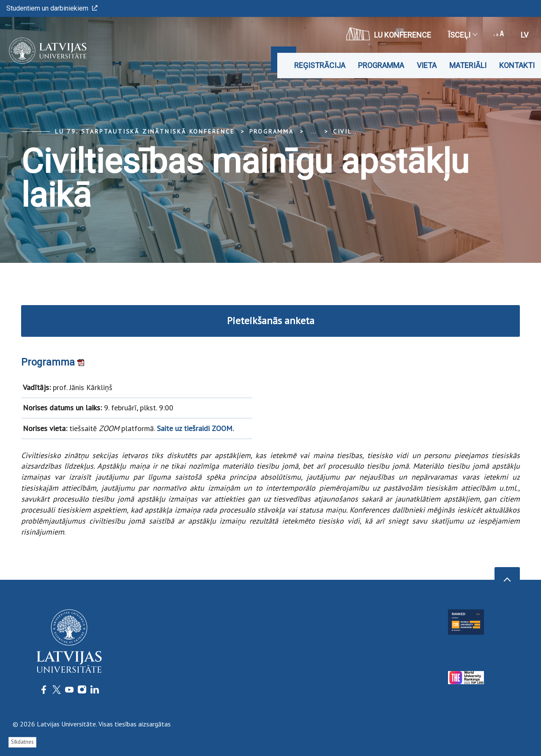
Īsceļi (462, 35)
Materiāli (468, 65)
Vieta (427, 65)
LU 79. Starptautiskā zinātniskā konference (145, 131)
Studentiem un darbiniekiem (52, 8)
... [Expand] (313, 131)
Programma (381, 65)
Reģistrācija (320, 65)
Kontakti (517, 65)
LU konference (389, 34)
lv (525, 35)
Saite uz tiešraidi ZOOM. (195, 428)
